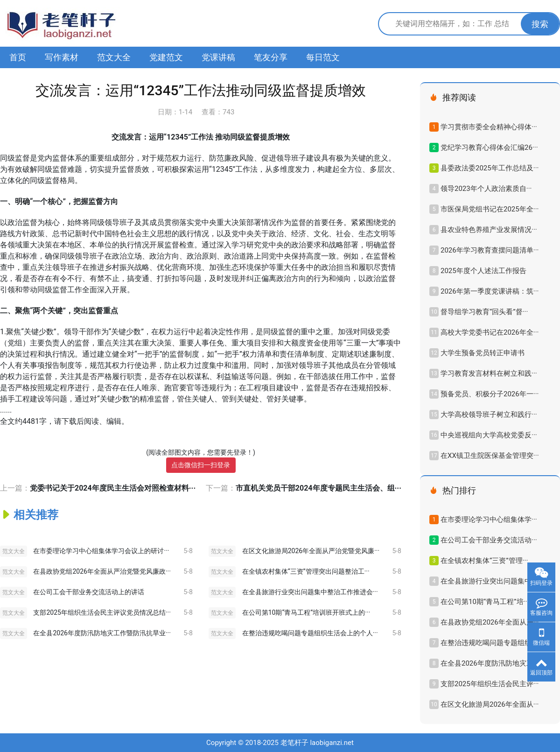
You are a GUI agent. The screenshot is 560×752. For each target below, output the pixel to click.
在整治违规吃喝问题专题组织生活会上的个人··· (310, 633)
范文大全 (114, 57)
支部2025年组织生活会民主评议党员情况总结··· (102, 612)
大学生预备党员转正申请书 (483, 353)
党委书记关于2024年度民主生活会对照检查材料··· (113, 488)
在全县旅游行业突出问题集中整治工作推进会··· (310, 592)
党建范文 (166, 57)
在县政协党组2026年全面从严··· (490, 622)
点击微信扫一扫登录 (201, 465)
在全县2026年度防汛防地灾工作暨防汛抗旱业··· (102, 633)
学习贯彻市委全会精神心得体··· (489, 127)
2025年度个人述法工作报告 (483, 271)
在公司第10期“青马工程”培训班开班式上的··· (306, 612)
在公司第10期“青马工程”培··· (485, 602)
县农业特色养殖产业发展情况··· (489, 230)
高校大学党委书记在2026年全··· (490, 332)
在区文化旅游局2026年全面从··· (490, 704)
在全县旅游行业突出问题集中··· (489, 581)
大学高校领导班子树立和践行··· (489, 415)
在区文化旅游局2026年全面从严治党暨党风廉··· (311, 551)
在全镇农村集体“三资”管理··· (484, 561)
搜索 (540, 24)
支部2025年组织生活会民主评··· (490, 684)
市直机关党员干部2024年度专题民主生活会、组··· (318, 488)
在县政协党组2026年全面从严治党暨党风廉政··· (102, 571)
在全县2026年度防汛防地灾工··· (490, 663)
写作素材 (62, 57)
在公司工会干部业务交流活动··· (489, 540)
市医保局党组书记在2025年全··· (490, 209)
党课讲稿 (218, 57)
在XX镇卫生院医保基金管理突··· (490, 456)
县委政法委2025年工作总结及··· (490, 168)
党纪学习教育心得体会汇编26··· (489, 148)
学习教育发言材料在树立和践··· (489, 373)
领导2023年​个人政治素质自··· (486, 189)
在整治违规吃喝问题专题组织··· (489, 643)
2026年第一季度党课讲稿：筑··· (490, 291)
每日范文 (323, 57)
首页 (18, 57)
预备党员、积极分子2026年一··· (490, 394)
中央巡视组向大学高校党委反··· (489, 435)
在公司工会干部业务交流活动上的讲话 (89, 592)
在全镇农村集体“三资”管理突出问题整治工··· (306, 571)
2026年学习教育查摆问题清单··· (490, 250)
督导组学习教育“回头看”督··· (484, 312)
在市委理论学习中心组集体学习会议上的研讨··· (101, 551)
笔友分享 (271, 57)
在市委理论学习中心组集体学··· (489, 520)
